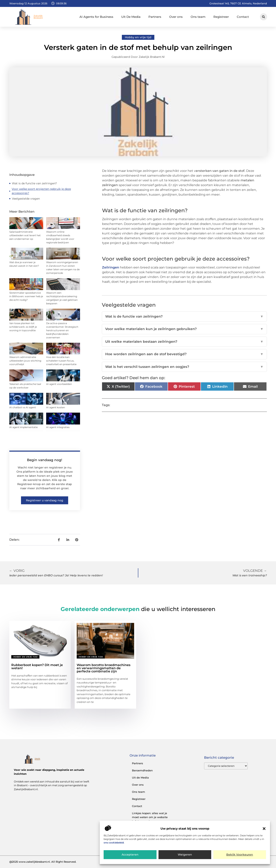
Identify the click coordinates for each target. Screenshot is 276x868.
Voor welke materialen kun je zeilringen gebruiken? (184, 329)
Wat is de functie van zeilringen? (34, 183)
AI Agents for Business (96, 17)
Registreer (221, 17)
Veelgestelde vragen (26, 199)
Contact (243, 17)
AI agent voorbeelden (59, 384)
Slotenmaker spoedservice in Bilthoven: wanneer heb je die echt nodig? (26, 296)
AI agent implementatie (23, 427)
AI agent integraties (58, 427)
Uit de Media (140, 778)
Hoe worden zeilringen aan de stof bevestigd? (184, 354)
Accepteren (130, 855)
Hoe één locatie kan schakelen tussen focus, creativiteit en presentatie (61, 361)
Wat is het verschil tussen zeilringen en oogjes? (184, 367)
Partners (155, 17)
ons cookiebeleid (114, 843)
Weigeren (185, 855)
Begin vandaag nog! (45, 460)
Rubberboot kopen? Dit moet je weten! (37, 667)
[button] (264, 829)
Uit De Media (131, 17)
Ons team (198, 17)
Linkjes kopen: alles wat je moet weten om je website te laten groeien (150, 817)
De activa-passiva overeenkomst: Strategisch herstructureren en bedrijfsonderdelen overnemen (62, 330)
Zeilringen (111, 267)
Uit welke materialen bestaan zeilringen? (184, 342)
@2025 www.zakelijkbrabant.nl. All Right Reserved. (43, 862)
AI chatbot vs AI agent (23, 407)
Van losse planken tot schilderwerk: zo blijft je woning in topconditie (23, 327)
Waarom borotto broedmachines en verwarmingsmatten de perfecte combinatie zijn (104, 668)
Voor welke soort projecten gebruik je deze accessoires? (41, 191)
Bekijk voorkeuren (240, 855)
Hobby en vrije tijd (138, 37)
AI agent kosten (56, 407)
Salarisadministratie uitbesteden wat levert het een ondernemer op (25, 235)
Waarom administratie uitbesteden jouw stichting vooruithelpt (25, 361)
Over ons (176, 17)
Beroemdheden (142, 770)
